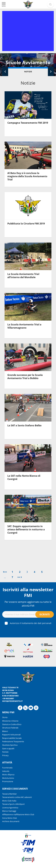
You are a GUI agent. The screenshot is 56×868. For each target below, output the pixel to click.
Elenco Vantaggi (9, 811)
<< (5, 572)
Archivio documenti (11, 821)
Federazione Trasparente (13, 741)
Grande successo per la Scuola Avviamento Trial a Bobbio (25, 377)
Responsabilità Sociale (12, 738)
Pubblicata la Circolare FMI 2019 (26, 224)
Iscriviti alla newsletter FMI (28, 592)
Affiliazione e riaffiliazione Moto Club (18, 814)
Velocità (6, 771)
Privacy (5, 755)
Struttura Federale (10, 728)
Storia (5, 717)
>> (20, 577)
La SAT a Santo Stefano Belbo (24, 425)
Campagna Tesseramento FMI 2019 (28, 123)
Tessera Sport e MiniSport (13, 804)
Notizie (28, 72)
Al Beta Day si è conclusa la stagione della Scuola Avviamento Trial (27, 176)
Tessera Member (9, 794)
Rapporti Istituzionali (11, 735)
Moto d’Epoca (8, 775)
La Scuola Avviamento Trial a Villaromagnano (24, 326)
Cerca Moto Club (10, 818)
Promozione (8, 781)
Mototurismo (8, 778)
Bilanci (5, 731)
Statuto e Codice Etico (12, 724)
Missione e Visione (10, 721)
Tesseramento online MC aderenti (17, 797)
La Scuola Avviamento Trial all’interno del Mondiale (23, 276)
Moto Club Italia (9, 801)
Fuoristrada (7, 768)
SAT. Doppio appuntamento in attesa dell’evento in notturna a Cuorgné (26, 530)
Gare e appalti (8, 748)
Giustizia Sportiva (10, 745)
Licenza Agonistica (10, 808)
